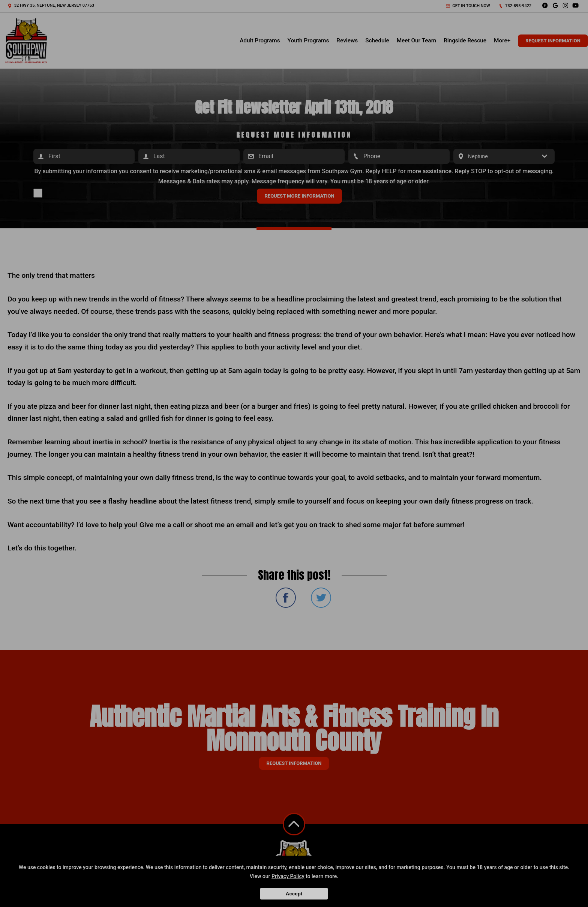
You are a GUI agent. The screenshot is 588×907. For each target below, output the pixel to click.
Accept (294, 894)
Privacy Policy (288, 876)
